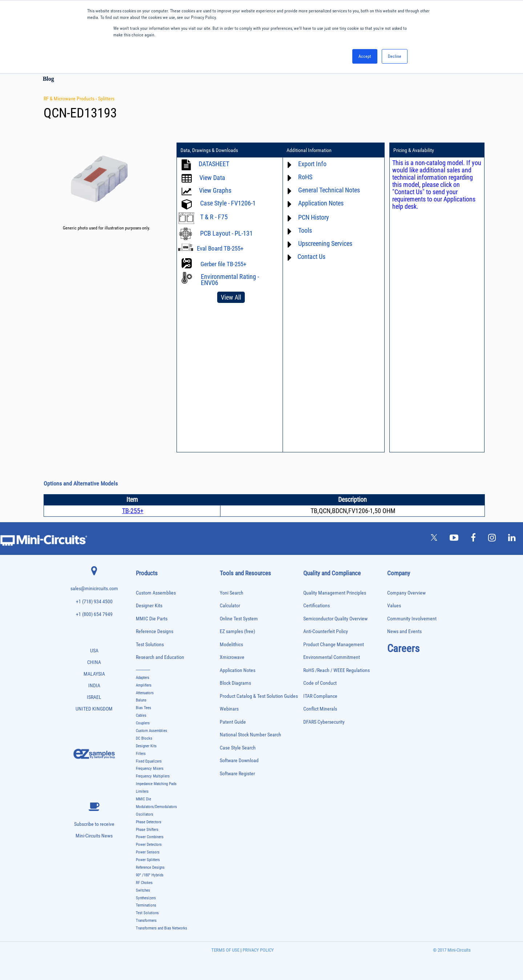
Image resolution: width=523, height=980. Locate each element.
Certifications (317, 606)
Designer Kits (149, 606)
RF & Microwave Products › (71, 99)
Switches (143, 890)
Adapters (143, 678)
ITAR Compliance (320, 696)
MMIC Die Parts (152, 619)
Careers (403, 648)
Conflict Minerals (320, 709)
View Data (212, 178)
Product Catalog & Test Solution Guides (259, 696)
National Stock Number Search (250, 735)
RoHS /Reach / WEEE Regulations (336, 670)
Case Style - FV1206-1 (228, 203)
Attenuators (145, 693)
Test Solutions (150, 645)
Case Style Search (238, 748)
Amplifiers (144, 685)
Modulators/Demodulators (156, 807)
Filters (141, 754)
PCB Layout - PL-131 (226, 233)
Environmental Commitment (332, 657)
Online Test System (239, 619)
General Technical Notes (329, 190)
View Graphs (215, 190)
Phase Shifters (147, 830)
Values (394, 606)
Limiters (142, 791)
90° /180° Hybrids (150, 875)
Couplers (143, 723)
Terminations (146, 905)
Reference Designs (155, 631)
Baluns (141, 700)
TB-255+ (133, 511)
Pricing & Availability (414, 150)
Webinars (229, 709)
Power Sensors (148, 852)
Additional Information (309, 150)
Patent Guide (233, 722)
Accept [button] (365, 56)
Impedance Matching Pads (156, 784)
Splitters (106, 99)
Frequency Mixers (150, 769)
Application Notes (321, 203)
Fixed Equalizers (149, 761)
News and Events (404, 631)
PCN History (314, 217)
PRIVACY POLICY (258, 950)
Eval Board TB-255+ (220, 248)
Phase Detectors (149, 822)
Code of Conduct (320, 683)
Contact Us (311, 257)
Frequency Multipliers (153, 776)
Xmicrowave (232, 657)
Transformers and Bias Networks (161, 928)
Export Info (312, 164)
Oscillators (145, 814)
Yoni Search (232, 593)
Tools (305, 230)
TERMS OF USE (225, 950)
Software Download (239, 761)
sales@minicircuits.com (94, 589)
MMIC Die (143, 799)
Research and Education (160, 657)
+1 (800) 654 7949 (94, 614)
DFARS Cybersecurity (324, 722)
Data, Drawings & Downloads (209, 150)
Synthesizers (146, 898)
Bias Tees (143, 708)
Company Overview (406, 593)
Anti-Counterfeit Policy (326, 631)
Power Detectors (149, 845)
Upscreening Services (325, 243)
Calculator (230, 606)
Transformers (146, 921)
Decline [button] (395, 56)
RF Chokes (144, 883)
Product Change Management (334, 645)
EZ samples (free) (237, 631)
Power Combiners (150, 837)
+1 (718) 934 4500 (94, 602)
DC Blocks (144, 738)
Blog (48, 79)
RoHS (305, 177)
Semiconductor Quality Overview (335, 619)
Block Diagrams (235, 683)
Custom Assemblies (156, 593)
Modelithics (231, 645)
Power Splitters (148, 860)
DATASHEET (214, 164)
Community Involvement (412, 619)
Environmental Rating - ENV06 (230, 280)
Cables (141, 715)
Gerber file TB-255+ (223, 264)
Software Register (237, 774)
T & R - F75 (214, 217)
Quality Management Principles (335, 593)
